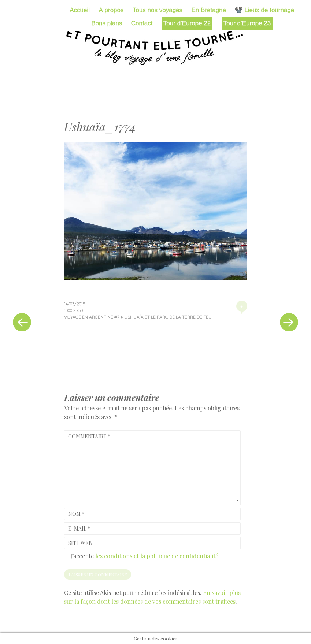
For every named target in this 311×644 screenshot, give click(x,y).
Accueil (80, 10)
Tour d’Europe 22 (187, 23)
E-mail (79, 528)
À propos (111, 10)
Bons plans (107, 23)
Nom (76, 514)
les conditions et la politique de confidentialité (157, 556)
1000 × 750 (73, 310)
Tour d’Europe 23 (247, 23)
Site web (80, 543)
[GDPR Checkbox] (66, 556)
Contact (142, 23)
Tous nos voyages (158, 10)
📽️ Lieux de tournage (264, 10)
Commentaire (89, 436)
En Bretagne (209, 10)
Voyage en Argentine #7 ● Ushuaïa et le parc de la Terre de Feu (138, 317)
